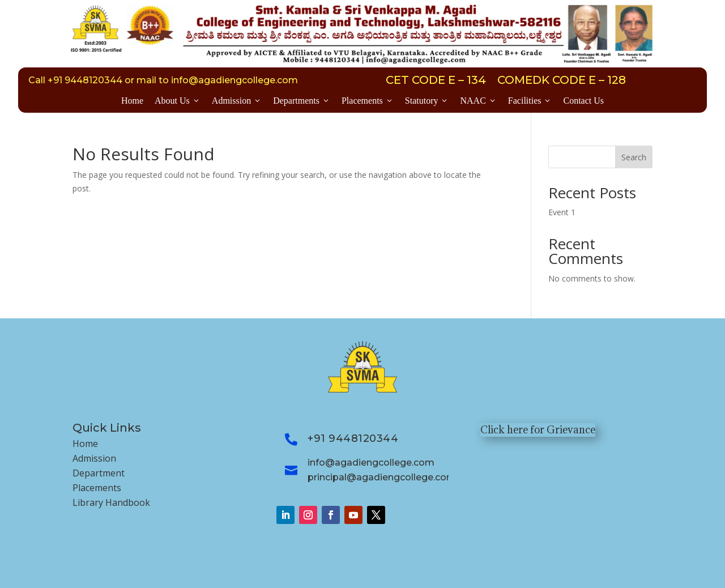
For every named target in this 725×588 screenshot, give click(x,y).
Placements (368, 101)
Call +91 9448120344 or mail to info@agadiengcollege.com (163, 80)
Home (132, 101)
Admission (237, 101)
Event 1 (562, 212)
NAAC (478, 101)
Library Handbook (111, 502)
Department (99, 473)
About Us (178, 101)
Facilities (530, 101)
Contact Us (583, 101)
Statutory (427, 101)
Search (634, 157)
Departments (302, 101)
